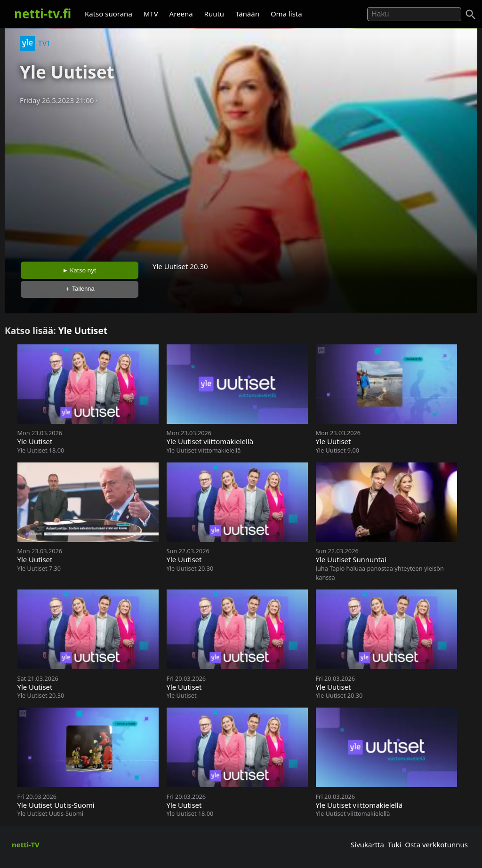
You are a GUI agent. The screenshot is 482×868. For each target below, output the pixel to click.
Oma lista (286, 14)
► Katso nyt (80, 270)
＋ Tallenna (80, 289)
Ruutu (214, 14)
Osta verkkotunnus (436, 844)
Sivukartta (367, 844)
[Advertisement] (241, 180)
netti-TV (26, 844)
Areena (181, 14)
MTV (151, 14)
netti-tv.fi (43, 14)
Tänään (247, 14)
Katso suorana (108, 14)
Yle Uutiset (83, 330)
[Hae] (414, 14)
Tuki (395, 844)
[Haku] (471, 15)
